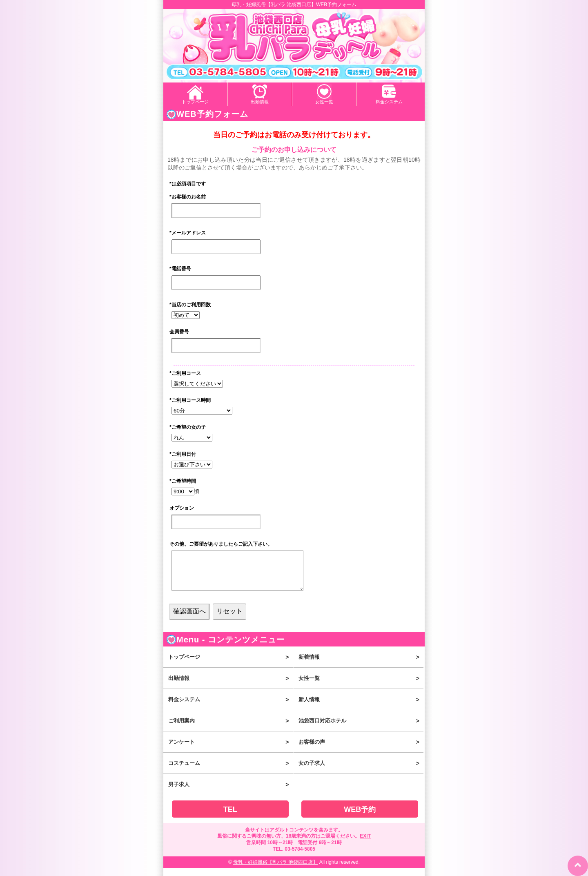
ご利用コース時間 (190, 400)
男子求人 (231, 793)
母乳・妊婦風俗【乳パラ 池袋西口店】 (275, 870)
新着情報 (361, 665)
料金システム (389, 102)
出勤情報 (260, 102)
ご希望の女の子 (188, 427)
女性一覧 (324, 102)
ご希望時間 (183, 481)
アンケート (231, 750)
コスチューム (231, 771)
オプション (182, 508)
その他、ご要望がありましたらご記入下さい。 (221, 544)
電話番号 (180, 269)
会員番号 (179, 332)
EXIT (365, 844)
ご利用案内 (231, 729)
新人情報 (361, 708)
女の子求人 (361, 771)
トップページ (195, 102)
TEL (230, 818)
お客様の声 (361, 750)
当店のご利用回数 (190, 305)
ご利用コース (185, 373)
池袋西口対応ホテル (361, 729)
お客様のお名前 (188, 197)
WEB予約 (360, 818)
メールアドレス (188, 233)
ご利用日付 (183, 454)
